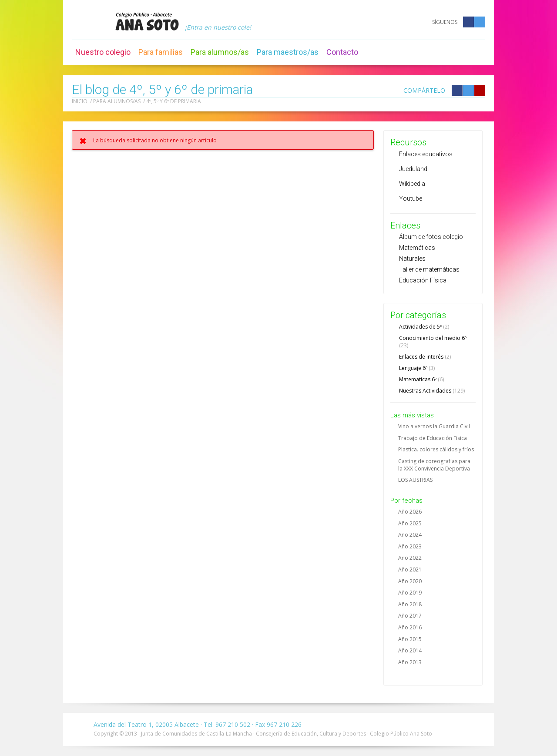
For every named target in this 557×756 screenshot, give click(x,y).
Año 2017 (410, 616)
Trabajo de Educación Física (433, 438)
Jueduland (413, 169)
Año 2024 (410, 535)
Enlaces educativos (426, 154)
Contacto (342, 52)
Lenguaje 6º (417, 368)
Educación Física (423, 280)
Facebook (468, 22)
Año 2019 (410, 593)
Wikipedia (412, 184)
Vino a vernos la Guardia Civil (434, 426)
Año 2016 (410, 627)
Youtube (411, 198)
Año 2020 (410, 581)
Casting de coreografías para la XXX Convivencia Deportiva (434, 465)
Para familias (161, 52)
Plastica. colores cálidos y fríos (436, 449)
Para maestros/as (288, 52)
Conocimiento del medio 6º (433, 342)
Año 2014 (410, 650)
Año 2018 (410, 604)
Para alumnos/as (220, 52)
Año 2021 (410, 570)
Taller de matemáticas (429, 269)
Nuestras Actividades (432, 391)
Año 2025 (410, 523)
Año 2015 (410, 639)
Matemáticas (417, 248)
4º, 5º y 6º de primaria (174, 101)
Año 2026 (410, 512)
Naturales (412, 259)
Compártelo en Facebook (457, 90)
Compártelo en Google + (480, 90)
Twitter (480, 22)
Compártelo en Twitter (468, 90)
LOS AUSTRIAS (415, 480)
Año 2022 (410, 558)
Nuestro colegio (103, 52)
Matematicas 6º (421, 379)
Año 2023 (410, 546)
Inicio (80, 101)
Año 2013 (410, 662)
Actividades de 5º (424, 327)
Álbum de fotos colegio (431, 237)
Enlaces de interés (425, 357)
